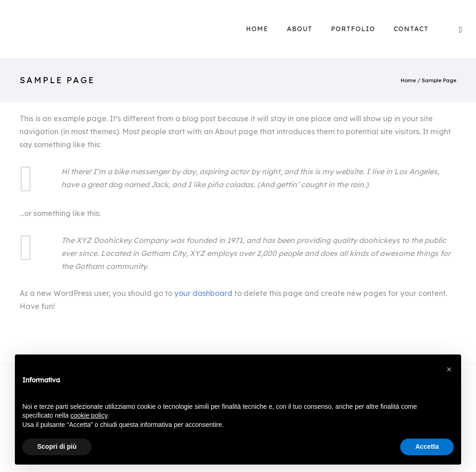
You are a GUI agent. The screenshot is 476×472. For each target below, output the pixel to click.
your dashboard (203, 293)
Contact (411, 29)
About (300, 29)
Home (257, 29)
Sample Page (439, 80)
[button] (449, 369)
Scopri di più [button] (57, 446)
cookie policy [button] (89, 415)
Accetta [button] (427, 446)
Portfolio (353, 29)
